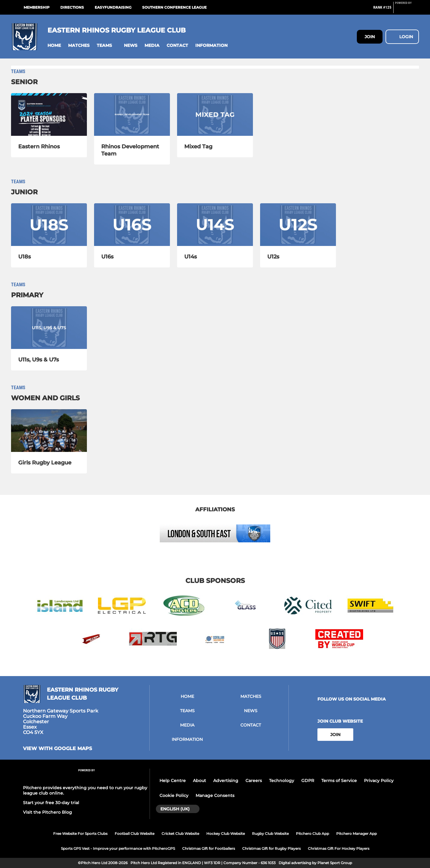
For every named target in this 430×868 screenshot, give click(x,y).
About (199, 781)
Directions (72, 7)
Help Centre (173, 781)
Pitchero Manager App (357, 834)
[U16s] (132, 225)
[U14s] (215, 225)
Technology (282, 781)
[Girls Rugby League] (49, 431)
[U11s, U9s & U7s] (49, 328)
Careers (254, 781)
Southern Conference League (174, 7)
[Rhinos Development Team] (132, 114)
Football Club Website (135, 834)
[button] (54, 46)
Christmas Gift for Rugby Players (271, 848)
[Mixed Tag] (215, 114)
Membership (37, 7)
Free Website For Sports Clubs (80, 834)
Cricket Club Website (180, 834)
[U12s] (298, 225)
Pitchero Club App (312, 834)
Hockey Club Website (226, 834)
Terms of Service (339, 781)
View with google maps (57, 749)
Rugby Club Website (270, 834)
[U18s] (49, 225)
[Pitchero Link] (407, 10)
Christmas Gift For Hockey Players (339, 848)
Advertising (226, 781)
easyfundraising (113, 7)
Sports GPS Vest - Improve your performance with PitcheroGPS (118, 848)
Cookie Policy (174, 795)
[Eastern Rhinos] (49, 114)
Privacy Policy (379, 781)
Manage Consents (215, 795)
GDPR (308, 781)
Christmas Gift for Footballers (209, 848)
